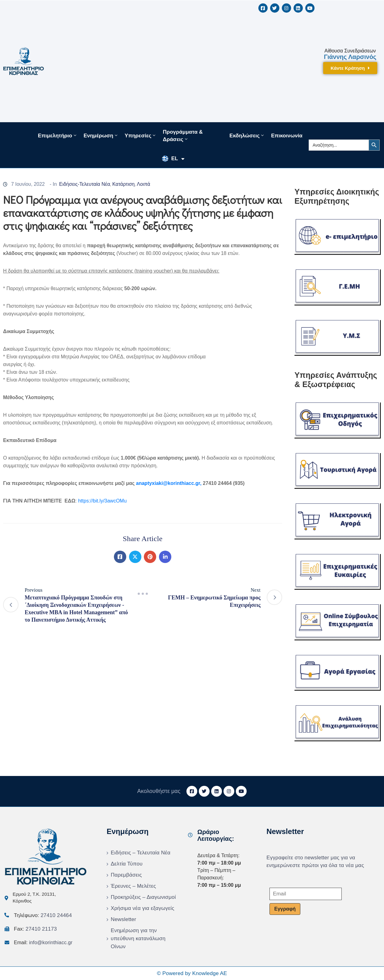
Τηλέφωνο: (43, 915)
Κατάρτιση (124, 184)
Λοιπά (143, 184)
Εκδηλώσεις (247, 136)
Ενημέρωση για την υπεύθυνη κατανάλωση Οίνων (138, 938)
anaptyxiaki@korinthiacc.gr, (170, 483)
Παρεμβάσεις (126, 875)
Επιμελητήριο (58, 136)
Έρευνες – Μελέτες (134, 886)
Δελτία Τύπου (127, 864)
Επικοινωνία (287, 136)
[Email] (306, 894)
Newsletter (123, 919)
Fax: (35, 929)
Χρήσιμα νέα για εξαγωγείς (143, 908)
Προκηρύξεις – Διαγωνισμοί (143, 897)
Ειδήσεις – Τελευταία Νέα (141, 853)
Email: (43, 942)
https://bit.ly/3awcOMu (102, 501)
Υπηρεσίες (141, 136)
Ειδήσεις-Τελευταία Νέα (84, 184)
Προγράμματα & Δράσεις (183, 136)
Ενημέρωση (101, 136)
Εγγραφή (285, 909)
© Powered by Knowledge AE (192, 973)
